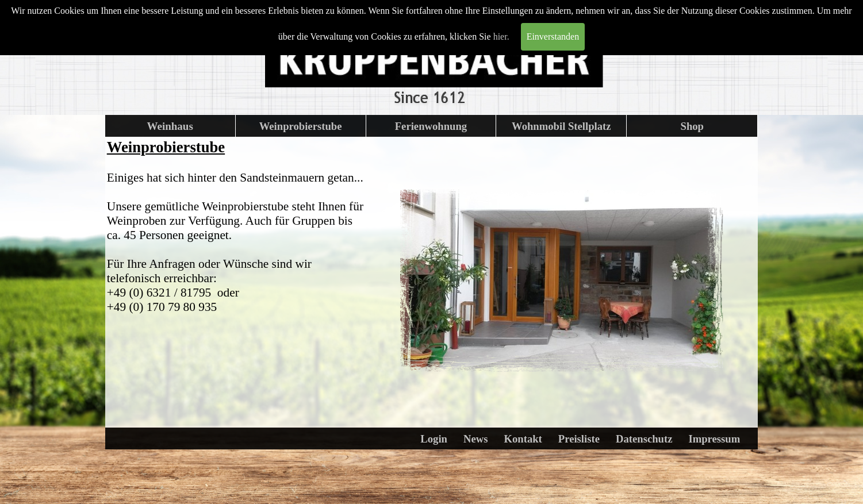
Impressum (714, 439)
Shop (692, 126)
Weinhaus (170, 126)
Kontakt (523, 439)
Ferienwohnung (431, 126)
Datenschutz (644, 439)
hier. (501, 36)
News (476, 439)
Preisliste (579, 439)
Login (434, 439)
